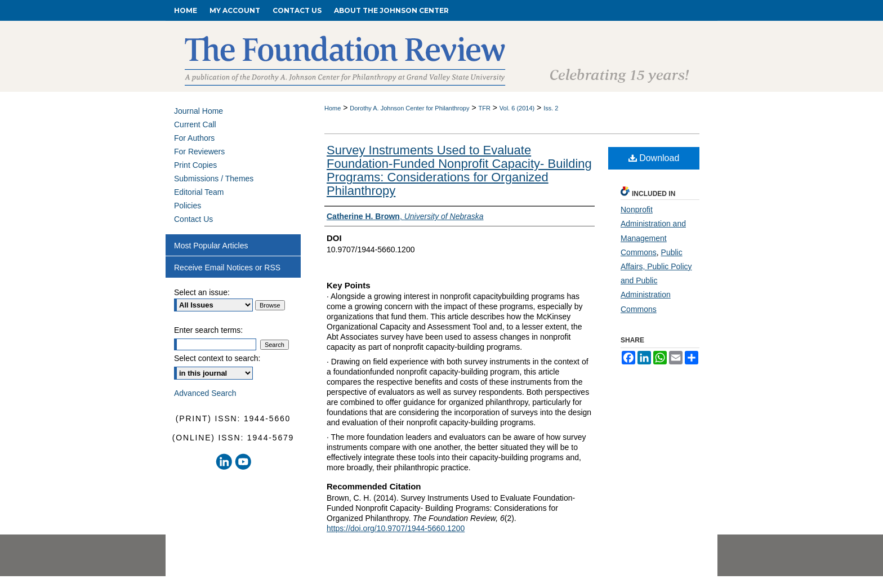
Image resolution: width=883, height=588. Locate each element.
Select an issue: (202, 292)
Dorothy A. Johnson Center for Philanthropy (409, 108)
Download (654, 158)
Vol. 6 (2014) (517, 108)
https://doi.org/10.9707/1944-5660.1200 (396, 528)
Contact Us (193, 219)
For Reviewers (199, 152)
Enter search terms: (208, 330)
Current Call (195, 124)
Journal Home (199, 111)
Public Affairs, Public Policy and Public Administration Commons (656, 281)
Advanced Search (205, 393)
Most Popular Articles (211, 246)
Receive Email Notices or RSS (227, 268)
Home (333, 108)
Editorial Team (199, 192)
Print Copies (195, 165)
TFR (484, 108)
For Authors (194, 138)
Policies (188, 206)
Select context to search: (217, 358)
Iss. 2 (551, 108)
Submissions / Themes (214, 179)
